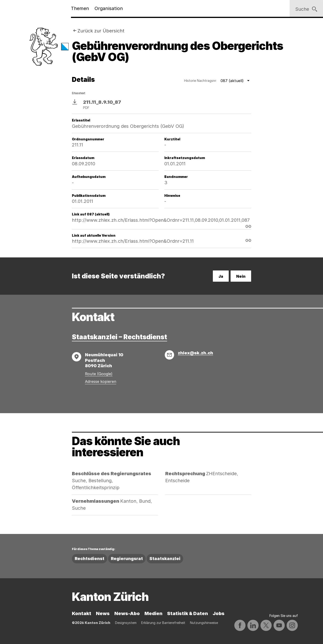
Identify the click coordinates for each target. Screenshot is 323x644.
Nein (241, 276)
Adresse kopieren (101, 381)
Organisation (109, 8)
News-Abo (127, 613)
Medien (153, 613)
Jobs (219, 613)
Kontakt (82, 613)
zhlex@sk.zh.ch (195, 353)
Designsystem (126, 623)
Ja (221, 276)
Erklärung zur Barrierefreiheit (163, 623)
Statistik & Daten (188, 613)
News (103, 613)
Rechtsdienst (90, 559)
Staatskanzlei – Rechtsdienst (119, 337)
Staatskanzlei (165, 559)
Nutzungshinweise (204, 623)
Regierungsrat (127, 559)
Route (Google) (99, 374)
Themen (80, 8)
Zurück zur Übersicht (101, 31)
